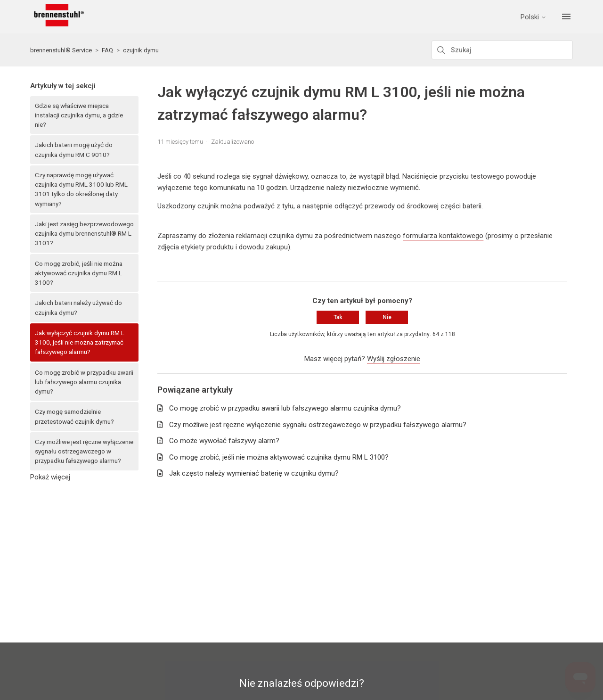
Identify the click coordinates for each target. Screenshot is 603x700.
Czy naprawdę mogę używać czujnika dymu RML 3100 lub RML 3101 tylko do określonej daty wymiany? (81, 189)
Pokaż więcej (50, 477)
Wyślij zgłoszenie (394, 359)
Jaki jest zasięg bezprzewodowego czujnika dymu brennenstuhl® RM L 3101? (84, 234)
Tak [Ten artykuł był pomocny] (338, 317)
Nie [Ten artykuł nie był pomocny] (387, 317)
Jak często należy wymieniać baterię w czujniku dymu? (254, 473)
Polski (534, 17)
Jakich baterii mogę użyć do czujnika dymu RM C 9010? (74, 149)
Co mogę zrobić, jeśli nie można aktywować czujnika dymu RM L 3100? (79, 273)
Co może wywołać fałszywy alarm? (224, 441)
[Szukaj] (502, 50)
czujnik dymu (141, 50)
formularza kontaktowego (443, 236)
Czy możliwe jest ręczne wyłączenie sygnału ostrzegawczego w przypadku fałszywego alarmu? (84, 451)
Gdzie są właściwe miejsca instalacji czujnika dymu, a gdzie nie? (79, 115)
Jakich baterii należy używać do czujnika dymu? (78, 307)
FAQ (107, 50)
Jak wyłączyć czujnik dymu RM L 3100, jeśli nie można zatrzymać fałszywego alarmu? (80, 342)
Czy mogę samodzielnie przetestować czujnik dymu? (74, 416)
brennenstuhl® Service (61, 50)
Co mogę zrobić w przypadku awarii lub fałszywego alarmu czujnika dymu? (84, 382)
